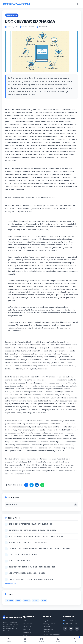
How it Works (28, 624)
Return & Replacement (51, 635)
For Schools (27, 627)
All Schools (27, 621)
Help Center (47, 621)
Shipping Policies (49, 624)
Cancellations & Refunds (49, 631)
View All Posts (12, 584)
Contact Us (27, 633)
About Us (26, 630)
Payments (47, 627)
